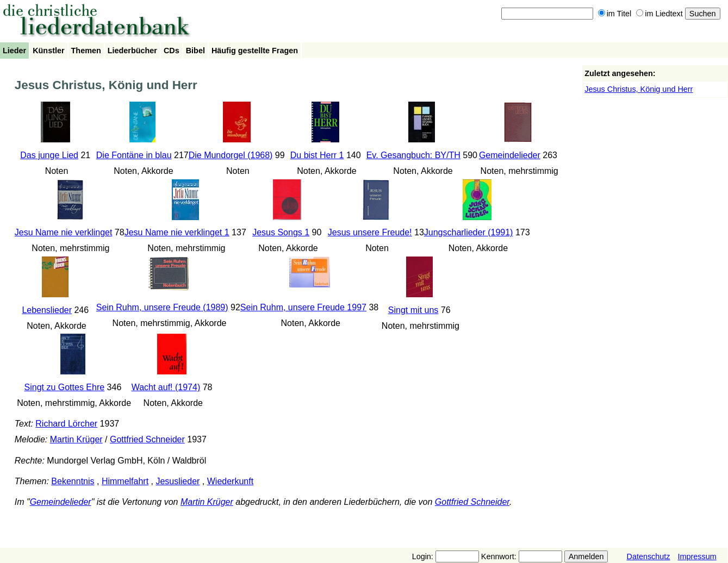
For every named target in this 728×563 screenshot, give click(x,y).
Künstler (48, 51)
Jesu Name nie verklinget (64, 232)
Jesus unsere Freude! (370, 232)
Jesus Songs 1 (281, 232)
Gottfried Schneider (147, 439)
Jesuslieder (178, 481)
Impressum (697, 556)
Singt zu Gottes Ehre (65, 387)
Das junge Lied (49, 155)
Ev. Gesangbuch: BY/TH (413, 155)
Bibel (195, 51)
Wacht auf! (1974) (166, 387)
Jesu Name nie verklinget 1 (177, 232)
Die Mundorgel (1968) (231, 155)
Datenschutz (648, 556)
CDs (172, 51)
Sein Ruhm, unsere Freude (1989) (162, 307)
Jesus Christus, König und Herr (639, 89)
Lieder (14, 51)
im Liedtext (659, 14)
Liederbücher (132, 51)
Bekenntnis (73, 481)
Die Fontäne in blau (134, 155)
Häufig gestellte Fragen (255, 51)
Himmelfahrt (125, 481)
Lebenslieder (47, 310)
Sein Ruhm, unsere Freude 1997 (303, 307)
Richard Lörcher (66, 424)
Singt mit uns (413, 310)
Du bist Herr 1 (317, 155)
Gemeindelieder (510, 155)
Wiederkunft (230, 481)
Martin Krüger (76, 439)
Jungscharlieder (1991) (469, 232)
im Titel (615, 14)
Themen (86, 51)
